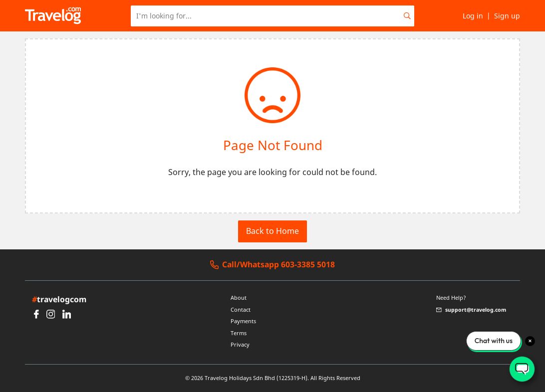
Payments (243, 321)
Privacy (240, 345)
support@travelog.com (471, 310)
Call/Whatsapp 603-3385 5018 (273, 265)
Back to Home (272, 231)
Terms (239, 333)
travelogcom (59, 299)
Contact (241, 310)
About (239, 298)
